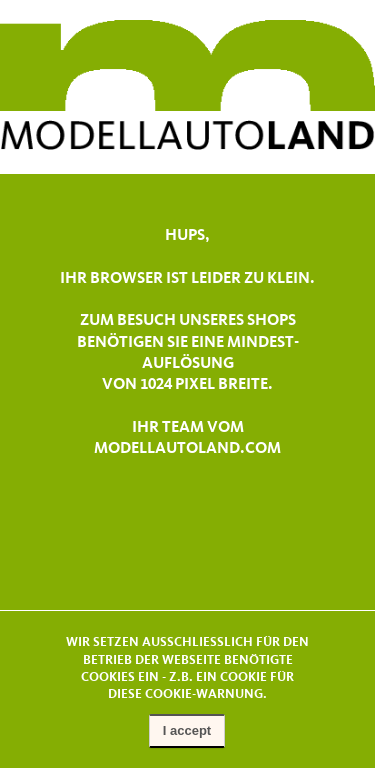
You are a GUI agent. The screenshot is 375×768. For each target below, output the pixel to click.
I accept (187, 730)
